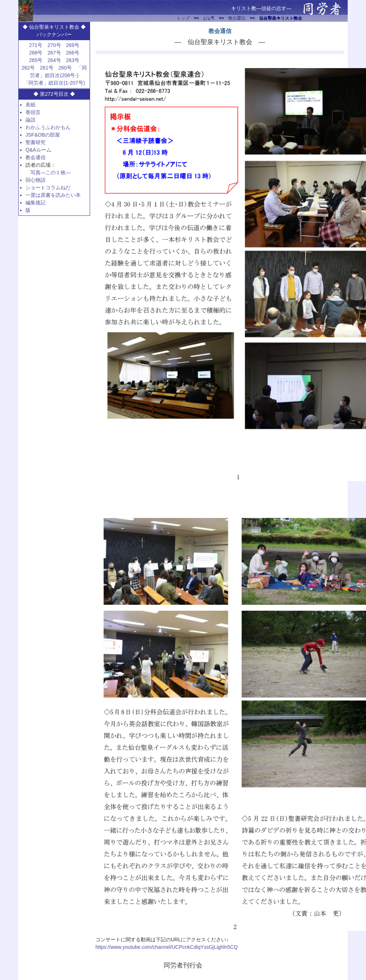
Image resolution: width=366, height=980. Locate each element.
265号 (36, 60)
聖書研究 (36, 142)
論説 (30, 120)
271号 (36, 45)
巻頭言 (33, 112)
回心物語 (36, 180)
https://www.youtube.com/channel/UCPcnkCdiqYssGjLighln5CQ (166, 947)
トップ (183, 18)
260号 (65, 68)
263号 (73, 60)
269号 (73, 45)
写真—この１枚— (51, 172)
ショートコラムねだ (48, 187)
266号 (73, 53)
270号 (54, 45)
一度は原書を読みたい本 (53, 195)
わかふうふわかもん (48, 127)
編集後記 (36, 203)
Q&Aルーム (38, 150)
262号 (28, 68)
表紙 (30, 105)
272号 (209, 18)
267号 (54, 53)
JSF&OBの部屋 (43, 135)
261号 (46, 68)
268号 (36, 53)
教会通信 (237, 18)
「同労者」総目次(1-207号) (54, 83)
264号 (54, 60)
